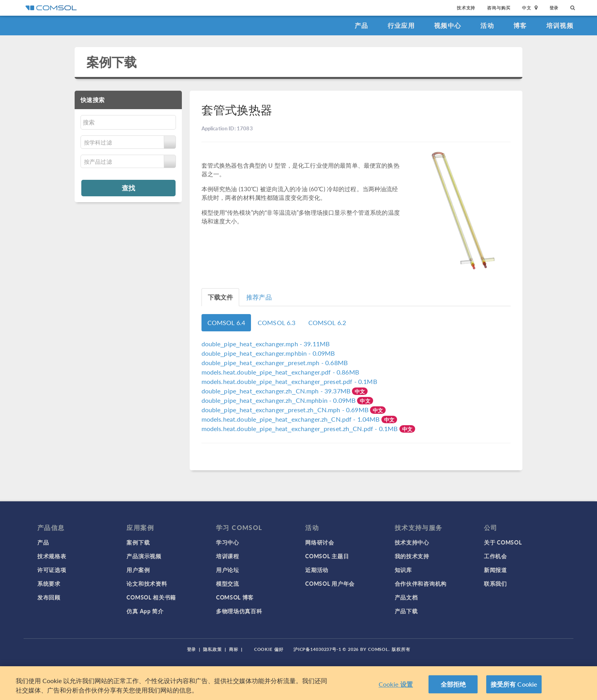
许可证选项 (52, 570)
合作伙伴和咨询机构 (421, 583)
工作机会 (495, 556)
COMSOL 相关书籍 (151, 597)
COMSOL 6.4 (226, 323)
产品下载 (406, 611)
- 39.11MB (266, 344)
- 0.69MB (286, 410)
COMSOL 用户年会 (330, 583)
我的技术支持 (412, 556)
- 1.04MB (291, 419)
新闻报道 (495, 570)
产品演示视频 (144, 556)
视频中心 (448, 25)
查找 (128, 188)
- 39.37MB (277, 391)
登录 (554, 8)
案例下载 (112, 62)
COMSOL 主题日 (327, 556)
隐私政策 (212, 649)
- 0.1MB (289, 381)
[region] (298, 683)
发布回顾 (49, 597)
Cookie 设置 (396, 684)
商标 (234, 649)
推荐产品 (259, 297)
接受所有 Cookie (514, 684)
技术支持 (466, 8)
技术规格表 (52, 556)
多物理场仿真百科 (239, 611)
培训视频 (560, 25)
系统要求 (49, 583)
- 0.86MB (280, 372)
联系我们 (495, 583)
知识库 (403, 570)
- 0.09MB (268, 353)
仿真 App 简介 (145, 611)
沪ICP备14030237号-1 (317, 649)
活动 (487, 25)
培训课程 (228, 556)
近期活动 (317, 570)
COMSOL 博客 (235, 597)
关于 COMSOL (503, 542)
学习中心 (228, 542)
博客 (520, 25)
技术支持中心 (412, 542)
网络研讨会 (320, 542)
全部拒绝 (453, 684)
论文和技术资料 (147, 583)
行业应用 (401, 25)
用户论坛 (228, 570)
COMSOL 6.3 (277, 323)
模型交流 (228, 583)
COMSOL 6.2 (327, 323)
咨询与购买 (499, 8)
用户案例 (138, 570)
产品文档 (406, 597)
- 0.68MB (275, 363)
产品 (362, 25)
